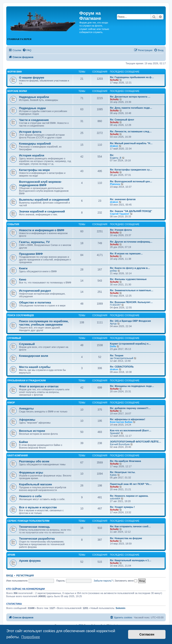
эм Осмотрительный (122, 358)
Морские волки (17, 91)
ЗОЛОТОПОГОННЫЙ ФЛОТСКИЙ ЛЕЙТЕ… (136, 442)
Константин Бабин (121, 422)
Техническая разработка (37, 539)
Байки (24, 442)
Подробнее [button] (31, 637)
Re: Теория (117, 355)
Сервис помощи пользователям (28, 521)
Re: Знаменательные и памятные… (132, 290)
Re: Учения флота (121, 230)
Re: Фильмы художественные (128, 279)
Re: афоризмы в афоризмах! (128, 419)
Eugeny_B (116, 158)
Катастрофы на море (34, 170)
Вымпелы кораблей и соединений (44, 200)
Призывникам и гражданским (27, 381)
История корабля (32, 155)
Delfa (113, 346)
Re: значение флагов (123, 199)
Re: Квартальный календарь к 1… (131, 560)
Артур (113, 324)
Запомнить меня (126, 581)
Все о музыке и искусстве (38, 507)
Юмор (11, 403)
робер (113, 271)
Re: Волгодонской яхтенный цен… (131, 181)
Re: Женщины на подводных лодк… (132, 386)
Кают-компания (18, 456)
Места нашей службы (35, 367)
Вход (10, 575)
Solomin (120, 608)
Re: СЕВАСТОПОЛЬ (122, 367)
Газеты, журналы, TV (34, 242)
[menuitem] (27, 50)
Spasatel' (115, 433)
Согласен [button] (147, 634)
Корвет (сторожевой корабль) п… (130, 344)
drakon (114, 146)
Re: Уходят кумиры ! (122, 507)
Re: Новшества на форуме (126, 538)
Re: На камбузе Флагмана (125, 461)
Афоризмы (27, 420)
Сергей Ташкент (120, 214)
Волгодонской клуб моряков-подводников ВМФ (40, 183)
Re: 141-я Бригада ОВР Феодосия (130, 321)
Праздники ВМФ (31, 254)
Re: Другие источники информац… (131, 242)
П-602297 (115, 305)
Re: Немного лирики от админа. (129, 496)
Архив (11, 555)
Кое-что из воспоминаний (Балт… (131, 430)
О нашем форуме (32, 78)
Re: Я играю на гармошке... (126, 253)
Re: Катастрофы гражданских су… (131, 170)
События (13, 224)
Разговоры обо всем (34, 461)
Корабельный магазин (35, 484)
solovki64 (115, 499)
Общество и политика (35, 302)
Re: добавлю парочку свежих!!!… (130, 408)
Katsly (113, 475)
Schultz (114, 80)
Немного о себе (30, 496)
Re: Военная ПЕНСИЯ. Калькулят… (131, 302)
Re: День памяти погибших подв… (131, 108)
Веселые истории (32, 431)
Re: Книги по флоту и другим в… (130, 268)
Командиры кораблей (35, 144)
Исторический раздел (35, 291)
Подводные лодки (32, 108)
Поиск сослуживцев (21, 315)
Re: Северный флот (122, 120)
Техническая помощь (34, 527)
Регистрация (25, 575)
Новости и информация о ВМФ (42, 230)
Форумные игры (31, 473)
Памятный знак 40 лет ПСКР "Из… (131, 484)
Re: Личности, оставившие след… (131, 131)
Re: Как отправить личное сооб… (130, 526)
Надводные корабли (34, 97)
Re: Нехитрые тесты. (123, 472)
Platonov (115, 184)
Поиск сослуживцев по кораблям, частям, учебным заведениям (44, 323)
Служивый (14, 338)
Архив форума (30, 561)
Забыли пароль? (103, 581)
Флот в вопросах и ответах (39, 386)
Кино (23, 279)
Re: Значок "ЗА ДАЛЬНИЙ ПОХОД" (131, 211)
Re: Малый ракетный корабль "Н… (131, 143)
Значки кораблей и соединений (42, 211)
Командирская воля (34, 356)
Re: (112, 155)
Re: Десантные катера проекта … (130, 97)
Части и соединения (34, 120)
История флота (30, 132)
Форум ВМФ (15, 72)
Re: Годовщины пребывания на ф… (132, 77)
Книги (23, 268)
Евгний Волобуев (120, 444)
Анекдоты (26, 408)
